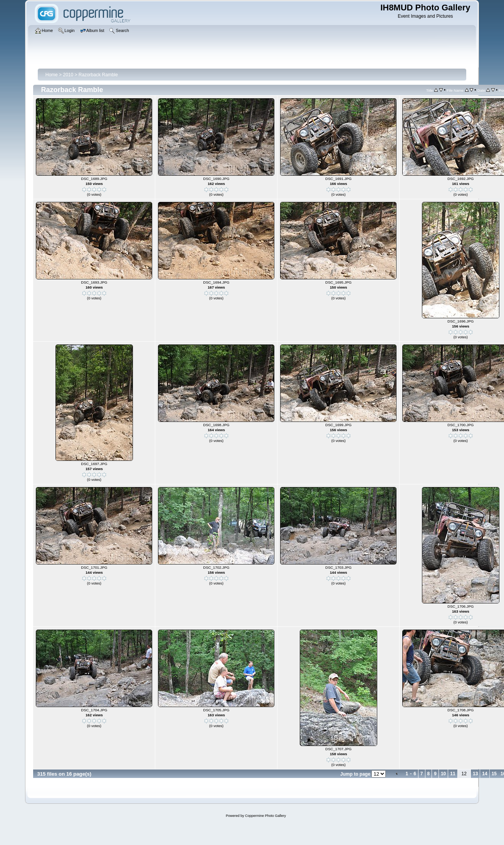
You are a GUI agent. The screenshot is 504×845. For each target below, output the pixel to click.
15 (494, 774)
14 (485, 774)
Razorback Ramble (98, 75)
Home (52, 75)
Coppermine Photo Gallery (265, 816)
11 (453, 774)
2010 (68, 75)
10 (443, 774)
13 (475, 774)
